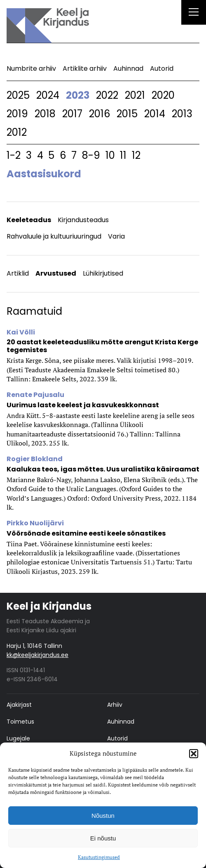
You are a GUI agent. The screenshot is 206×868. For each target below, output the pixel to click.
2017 (72, 114)
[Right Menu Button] (194, 13)
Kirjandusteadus (83, 220)
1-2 (14, 155)
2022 (107, 95)
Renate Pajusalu (35, 395)
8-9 (91, 155)
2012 (17, 132)
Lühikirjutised (103, 273)
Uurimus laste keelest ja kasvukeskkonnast (83, 405)
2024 (48, 95)
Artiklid (18, 273)
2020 (163, 95)
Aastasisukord (44, 174)
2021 (135, 95)
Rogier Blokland (35, 459)
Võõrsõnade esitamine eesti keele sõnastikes (86, 533)
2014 (155, 114)
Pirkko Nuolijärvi (35, 523)
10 (110, 155)
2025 (18, 95)
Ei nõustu (103, 838)
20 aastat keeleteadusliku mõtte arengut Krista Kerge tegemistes (102, 346)
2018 (45, 114)
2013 (182, 114)
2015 (127, 114)
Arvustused (56, 273)
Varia (116, 236)
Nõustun (103, 816)
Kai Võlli (21, 332)
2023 (78, 95)
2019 (17, 114)
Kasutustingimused (99, 857)
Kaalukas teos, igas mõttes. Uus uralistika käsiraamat (103, 469)
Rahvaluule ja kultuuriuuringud (54, 236)
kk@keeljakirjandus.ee (37, 655)
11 (123, 155)
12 (136, 155)
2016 (99, 114)
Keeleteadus (29, 220)
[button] (194, 754)
